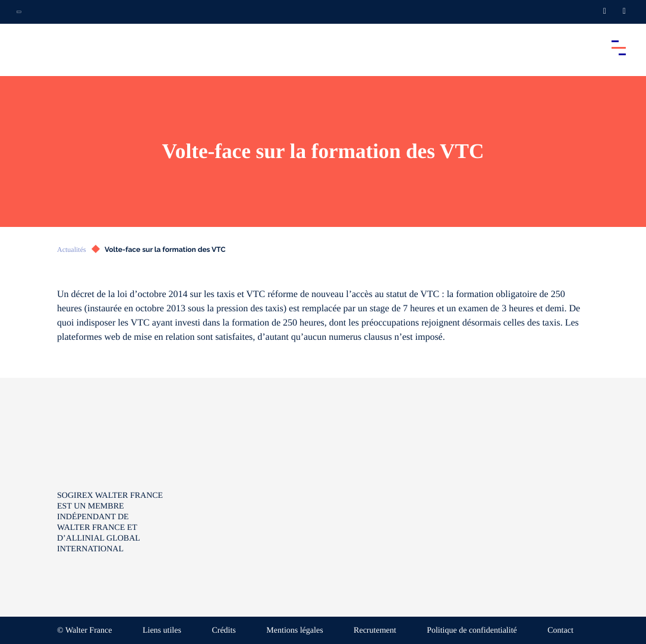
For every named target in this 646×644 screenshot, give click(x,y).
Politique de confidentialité (472, 631)
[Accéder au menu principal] (619, 48)
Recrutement (375, 631)
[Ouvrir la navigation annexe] (19, 12)
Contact (560, 631)
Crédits (223, 631)
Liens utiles (162, 631)
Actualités (72, 250)
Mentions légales (294, 631)
